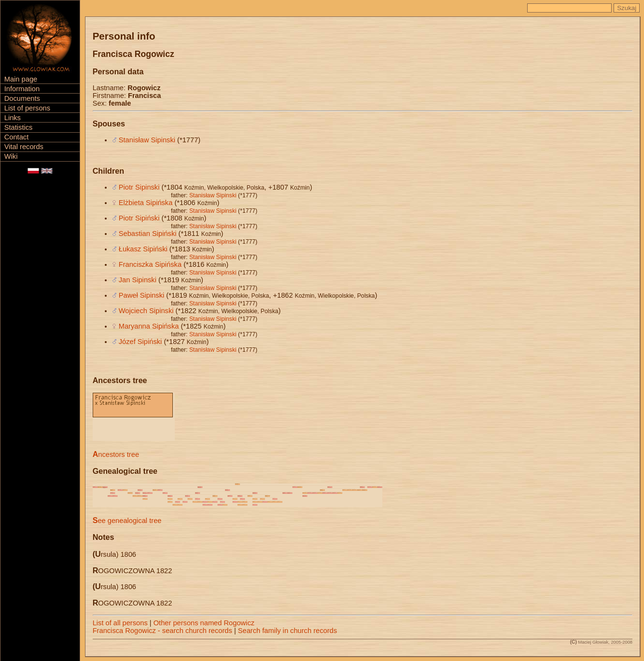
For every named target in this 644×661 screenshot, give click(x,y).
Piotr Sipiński (139, 218)
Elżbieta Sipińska (146, 203)
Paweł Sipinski (142, 295)
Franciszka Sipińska (150, 264)
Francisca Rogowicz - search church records (162, 631)
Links (13, 118)
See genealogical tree (127, 521)
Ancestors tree (116, 454)
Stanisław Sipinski (147, 140)
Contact (17, 137)
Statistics (19, 127)
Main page (21, 79)
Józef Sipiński (140, 342)
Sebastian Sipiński (148, 234)
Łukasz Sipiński (143, 249)
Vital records (24, 147)
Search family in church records (287, 631)
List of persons (27, 108)
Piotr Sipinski (139, 187)
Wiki (11, 156)
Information (22, 89)
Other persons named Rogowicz (204, 623)
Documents (22, 98)
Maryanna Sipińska (149, 326)
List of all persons (120, 623)
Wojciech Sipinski (146, 311)
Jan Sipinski (138, 280)
